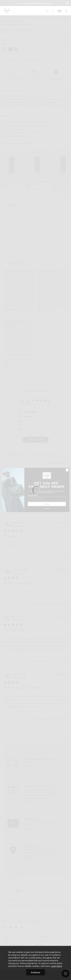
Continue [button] (35, 972)
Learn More (56, 966)
